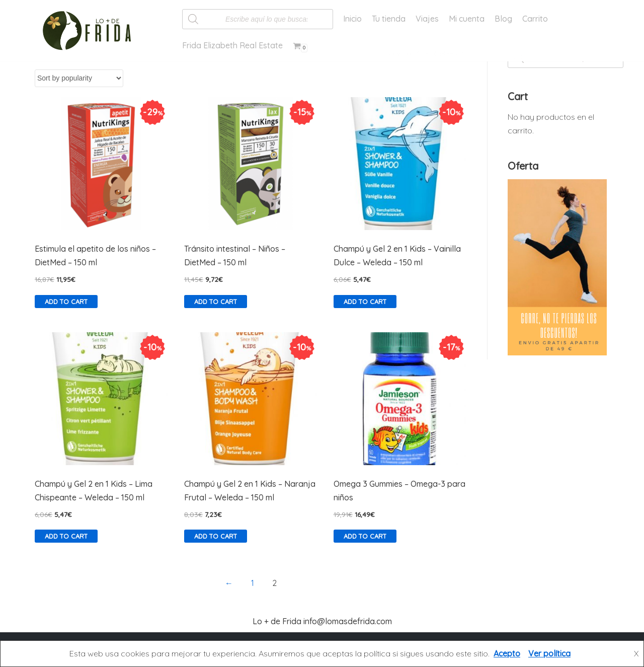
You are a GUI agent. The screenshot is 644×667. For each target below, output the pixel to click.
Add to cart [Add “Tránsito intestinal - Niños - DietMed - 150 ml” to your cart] (216, 302)
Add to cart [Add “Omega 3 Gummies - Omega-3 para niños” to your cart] (365, 536)
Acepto (507, 653)
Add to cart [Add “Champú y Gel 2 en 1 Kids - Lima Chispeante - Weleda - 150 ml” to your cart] (66, 536)
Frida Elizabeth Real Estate (232, 45)
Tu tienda (389, 19)
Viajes (427, 19)
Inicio (352, 19)
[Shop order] (79, 78)
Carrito (535, 19)
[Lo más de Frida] (90, 31)
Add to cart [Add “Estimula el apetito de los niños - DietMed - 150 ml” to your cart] (66, 302)
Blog (503, 19)
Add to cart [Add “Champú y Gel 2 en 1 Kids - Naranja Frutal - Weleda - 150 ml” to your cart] (216, 536)
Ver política (549, 653)
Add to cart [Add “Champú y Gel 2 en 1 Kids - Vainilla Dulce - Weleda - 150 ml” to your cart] (365, 302)
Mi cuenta (467, 19)
